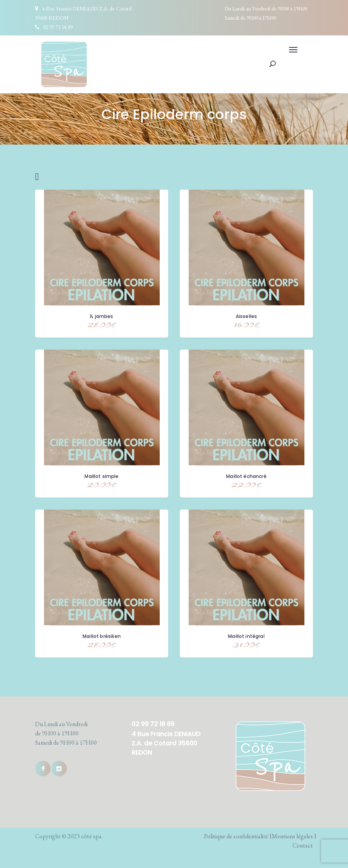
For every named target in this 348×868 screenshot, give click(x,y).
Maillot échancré (246, 476)
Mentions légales (292, 836)
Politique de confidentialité (236, 836)
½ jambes (101, 316)
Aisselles (246, 316)
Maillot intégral (246, 636)
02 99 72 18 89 (58, 27)
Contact (303, 845)
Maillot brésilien (102, 636)
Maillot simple (101, 476)
